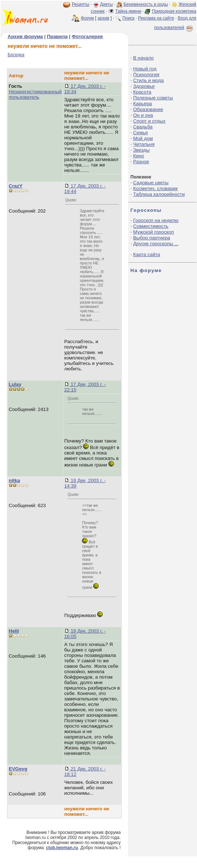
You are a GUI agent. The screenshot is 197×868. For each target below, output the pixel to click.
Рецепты (81, 4)
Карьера (143, 104)
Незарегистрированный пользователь (35, 94)
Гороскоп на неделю (156, 220)
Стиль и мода (148, 80)
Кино (139, 156)
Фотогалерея (87, 36)
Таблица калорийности (159, 194)
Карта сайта (147, 254)
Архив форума (25, 36)
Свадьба (143, 127)
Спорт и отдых (149, 121)
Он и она (143, 115)
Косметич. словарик (155, 188)
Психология (146, 75)
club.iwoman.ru (62, 848)
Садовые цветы (151, 183)
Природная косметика (174, 11)
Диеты (106, 4)
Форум (87, 18)
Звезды (141, 150)
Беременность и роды (146, 4)
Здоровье (144, 86)
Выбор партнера (152, 238)
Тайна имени (128, 11)
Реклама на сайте (156, 18)
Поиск (128, 18)
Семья (140, 133)
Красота (142, 92)
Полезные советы (153, 98)
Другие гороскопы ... (156, 244)
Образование (148, 109)
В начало (143, 58)
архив (103, 18)
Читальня (144, 144)
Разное (141, 162)
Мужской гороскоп (153, 232)
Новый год (145, 69)
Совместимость (151, 226)
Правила (57, 36)
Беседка (16, 55)
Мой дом (143, 138)
